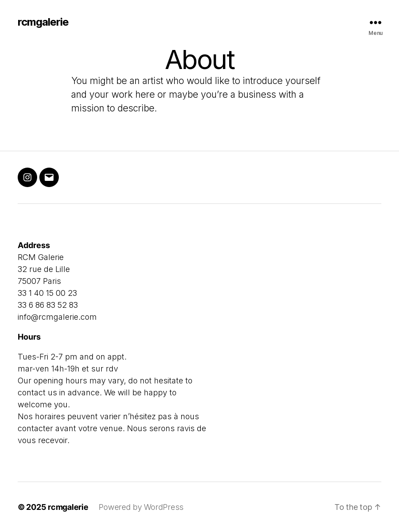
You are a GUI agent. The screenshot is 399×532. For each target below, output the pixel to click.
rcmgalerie (43, 22)
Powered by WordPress (141, 507)
